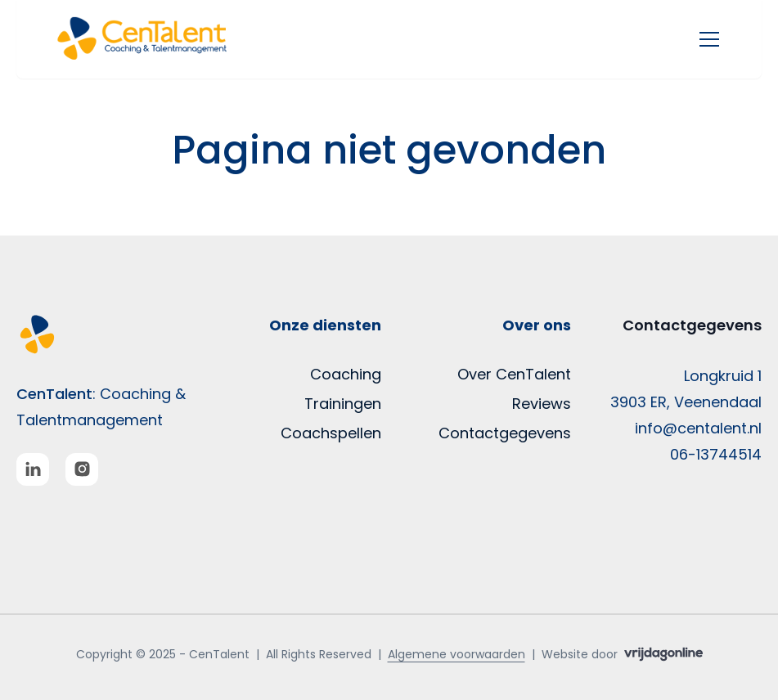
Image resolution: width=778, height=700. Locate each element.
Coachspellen (331, 433)
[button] (159, 39)
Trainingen (343, 404)
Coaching (346, 374)
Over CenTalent (514, 374)
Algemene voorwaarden (456, 654)
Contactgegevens (505, 433)
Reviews (542, 404)
